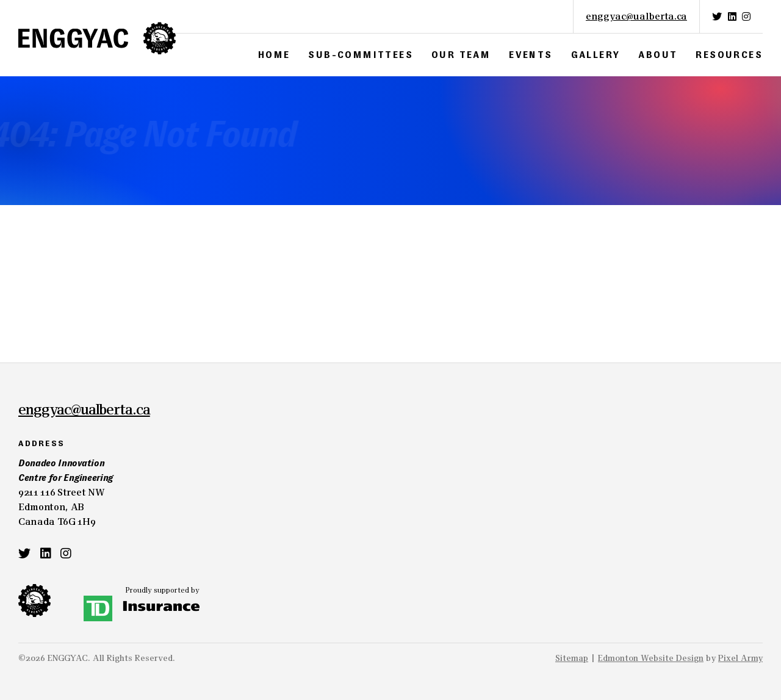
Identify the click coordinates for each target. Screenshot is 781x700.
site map (189, 288)
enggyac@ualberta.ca (636, 16)
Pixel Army (740, 658)
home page (89, 288)
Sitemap (572, 658)
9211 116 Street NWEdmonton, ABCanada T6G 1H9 (73, 492)
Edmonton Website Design (651, 658)
